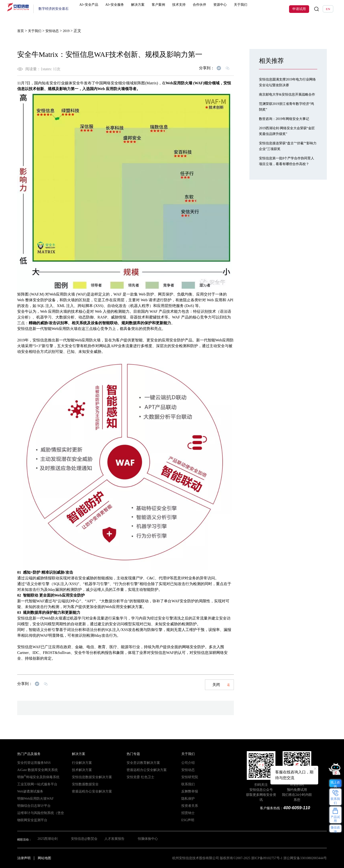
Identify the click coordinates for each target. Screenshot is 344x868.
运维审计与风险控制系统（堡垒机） (40, 813)
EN (328, 9)
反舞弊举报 (188, 791)
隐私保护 (187, 798)
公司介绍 (187, 763)
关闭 (221, 684)
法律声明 (24, 858)
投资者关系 (188, 806)
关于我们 (239, 9)
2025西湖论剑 (46, 839)
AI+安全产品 (97, 9)
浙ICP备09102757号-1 (267, 858)
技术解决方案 (81, 770)
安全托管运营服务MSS (32, 763)
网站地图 (44, 858)
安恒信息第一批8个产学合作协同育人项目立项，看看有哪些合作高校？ (288, 169)
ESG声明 (187, 820)
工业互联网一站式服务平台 (34, 784)
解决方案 (144, 9)
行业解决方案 (81, 763)
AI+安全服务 (122, 9)
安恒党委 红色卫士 (138, 777)
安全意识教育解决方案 (141, 763)
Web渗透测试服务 (28, 791)
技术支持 (182, 9)
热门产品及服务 (27, 754)
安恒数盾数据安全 (83, 784)
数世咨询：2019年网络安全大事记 (288, 124)
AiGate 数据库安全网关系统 (35, 770)
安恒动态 (187, 770)
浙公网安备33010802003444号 (305, 858)
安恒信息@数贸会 (83, 839)
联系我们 (187, 784)
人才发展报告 (115, 839)
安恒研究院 (188, 777)
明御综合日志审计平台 (32, 806)
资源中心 (220, 9)
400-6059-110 (297, 808)
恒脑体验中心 (150, 839)
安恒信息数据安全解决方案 (89, 777)
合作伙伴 (201, 9)
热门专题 (132, 754)
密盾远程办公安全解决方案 (89, 791)
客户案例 (163, 9)
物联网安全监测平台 (30, 820)
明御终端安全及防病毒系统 (35, 777)
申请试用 (299, 9)
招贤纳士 (187, 813)
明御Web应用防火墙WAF (33, 798)
